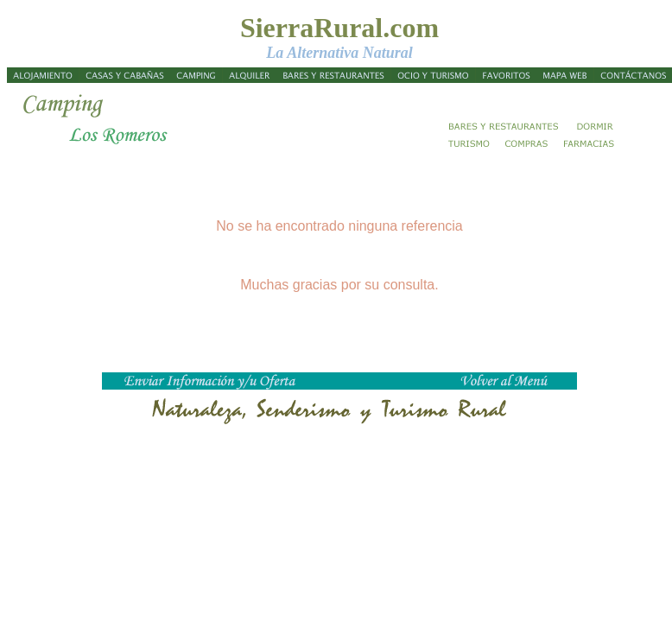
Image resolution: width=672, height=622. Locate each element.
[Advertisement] (610, 256)
